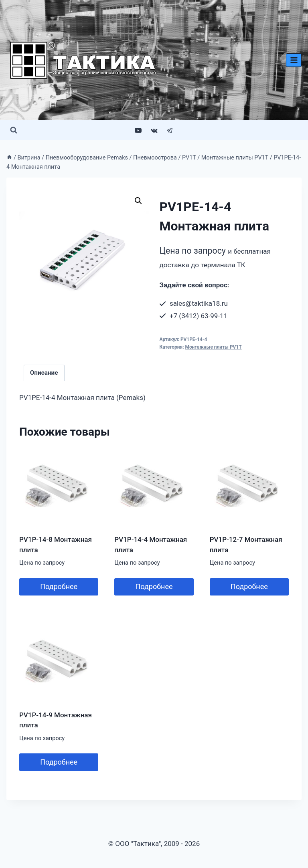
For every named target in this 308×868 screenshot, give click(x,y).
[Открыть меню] (294, 60)
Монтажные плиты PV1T (213, 347)
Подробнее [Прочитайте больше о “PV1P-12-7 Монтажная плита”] (249, 586)
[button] (138, 201)
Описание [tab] (44, 373)
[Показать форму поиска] (14, 130)
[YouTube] (138, 130)
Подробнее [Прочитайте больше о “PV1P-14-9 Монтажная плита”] (59, 762)
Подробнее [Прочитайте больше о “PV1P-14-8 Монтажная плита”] (59, 586)
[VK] (154, 130)
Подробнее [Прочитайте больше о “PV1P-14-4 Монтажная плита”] (154, 586)
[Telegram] (170, 130)
